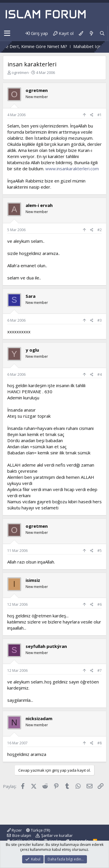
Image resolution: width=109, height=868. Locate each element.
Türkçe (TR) (38, 830)
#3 (100, 320)
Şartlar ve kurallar (57, 835)
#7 (100, 671)
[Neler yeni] (91, 33)
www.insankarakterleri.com (72, 169)
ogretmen (20, 72)
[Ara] (102, 33)
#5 (100, 551)
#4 (100, 374)
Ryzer (14, 830)
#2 (100, 230)
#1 (100, 115)
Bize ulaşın (22, 835)
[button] (7, 33)
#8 (100, 743)
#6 (100, 604)
